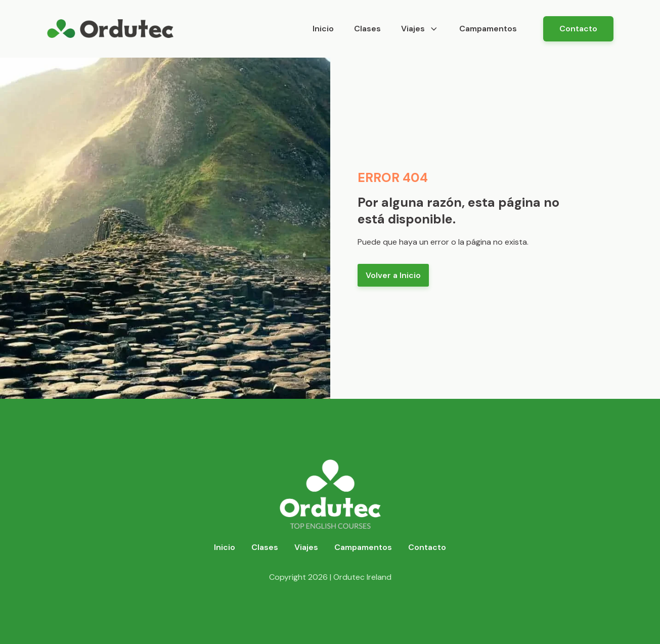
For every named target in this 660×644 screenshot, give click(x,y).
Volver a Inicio (393, 275)
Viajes (420, 29)
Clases (367, 29)
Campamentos (488, 29)
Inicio (323, 29)
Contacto (578, 29)
